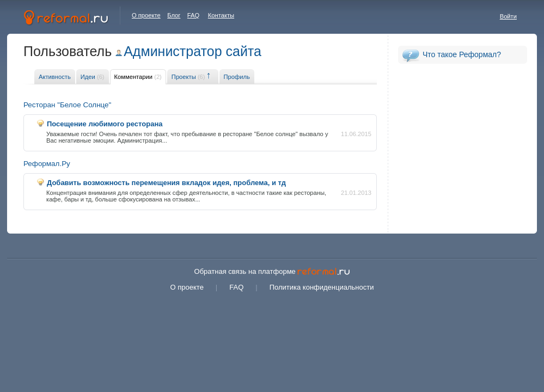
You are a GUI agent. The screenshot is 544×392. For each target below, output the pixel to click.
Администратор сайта (192, 51)
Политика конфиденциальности (322, 287)
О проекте (146, 15)
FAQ (193, 15)
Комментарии (138, 77)
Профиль (237, 77)
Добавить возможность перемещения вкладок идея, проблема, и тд (166, 183)
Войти (508, 16)
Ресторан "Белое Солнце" (67, 105)
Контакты (221, 15)
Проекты (188, 77)
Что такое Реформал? (462, 54)
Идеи (93, 77)
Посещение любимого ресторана (105, 124)
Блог (174, 15)
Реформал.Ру (47, 164)
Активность (55, 77)
